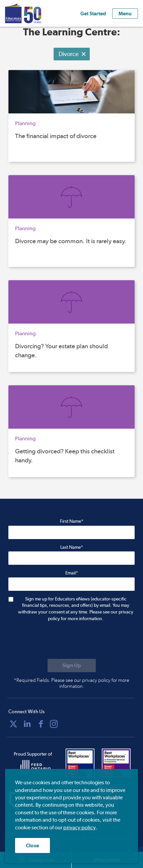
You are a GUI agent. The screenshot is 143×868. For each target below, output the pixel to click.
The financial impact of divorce (56, 136)
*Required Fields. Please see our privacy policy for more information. (71, 683)
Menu (125, 14)
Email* (72, 573)
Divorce (73, 54)
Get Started (93, 14)
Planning (25, 123)
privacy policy (80, 827)
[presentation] (59, 641)
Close (32, 845)
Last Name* (72, 547)
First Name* (72, 521)
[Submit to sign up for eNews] (72, 666)
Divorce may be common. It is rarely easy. (71, 241)
